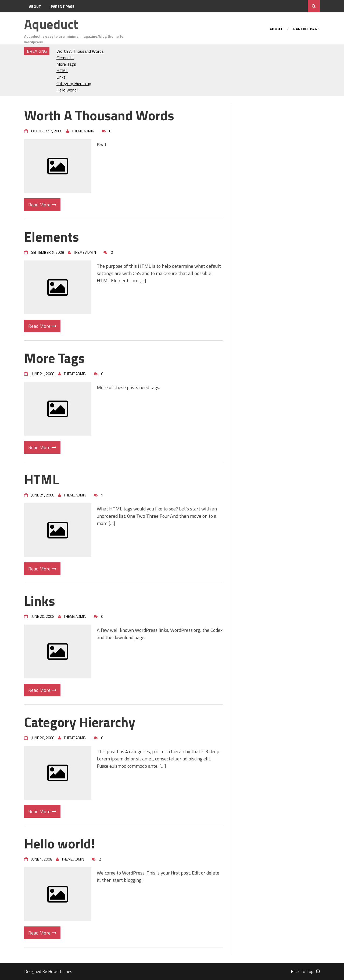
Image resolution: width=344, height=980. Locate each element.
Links (61, 77)
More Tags (66, 64)
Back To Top (305, 971)
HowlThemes (60, 971)
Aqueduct (51, 24)
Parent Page (63, 6)
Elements (65, 58)
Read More (42, 205)
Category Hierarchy (74, 83)
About (35, 6)
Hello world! (67, 90)
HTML (62, 70)
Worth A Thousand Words (80, 51)
